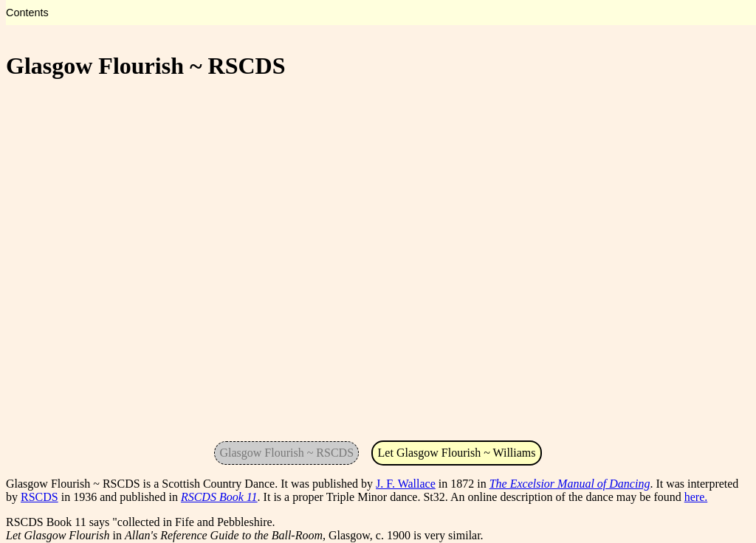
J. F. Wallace (406, 484)
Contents (27, 13)
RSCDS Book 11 (219, 497)
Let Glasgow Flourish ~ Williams (457, 453)
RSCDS (39, 497)
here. (696, 497)
